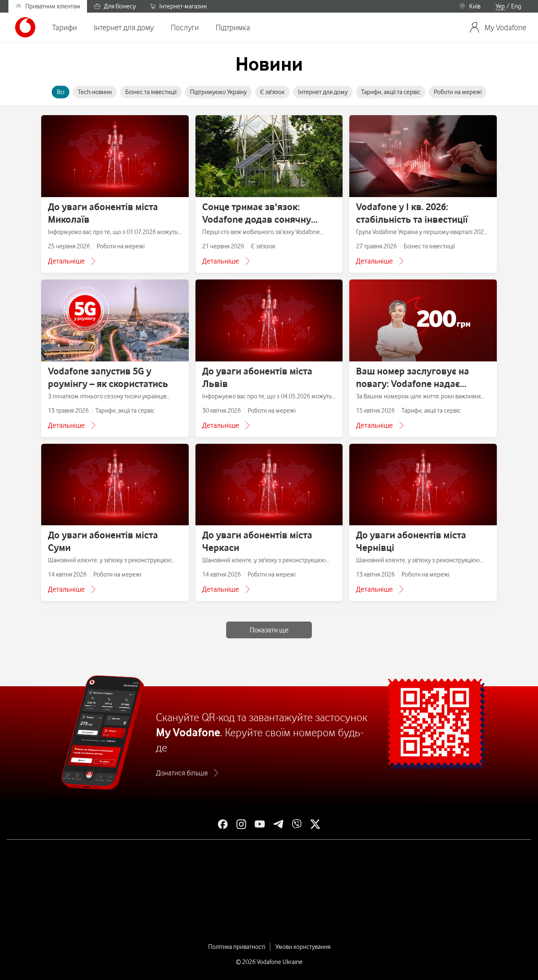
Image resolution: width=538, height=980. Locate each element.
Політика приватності (237, 947)
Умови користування (303, 947)
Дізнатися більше (182, 773)
